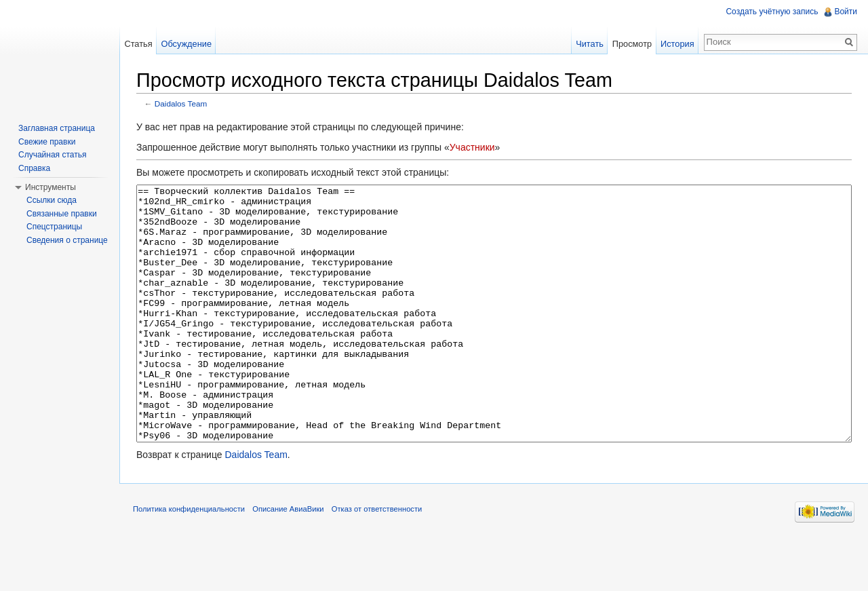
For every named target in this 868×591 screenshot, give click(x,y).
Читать (590, 44)
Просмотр (632, 44)
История (677, 44)
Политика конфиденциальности (189, 560)
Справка (34, 168)
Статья (138, 44)
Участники (472, 147)
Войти (846, 12)
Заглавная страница (57, 128)
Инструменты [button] (51, 187)
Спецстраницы (54, 227)
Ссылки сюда (52, 200)
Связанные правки (62, 214)
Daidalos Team (181, 103)
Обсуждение (186, 44)
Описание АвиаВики (288, 560)
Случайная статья (52, 155)
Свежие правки (47, 142)
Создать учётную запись (772, 12)
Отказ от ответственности (377, 560)
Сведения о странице (67, 240)
